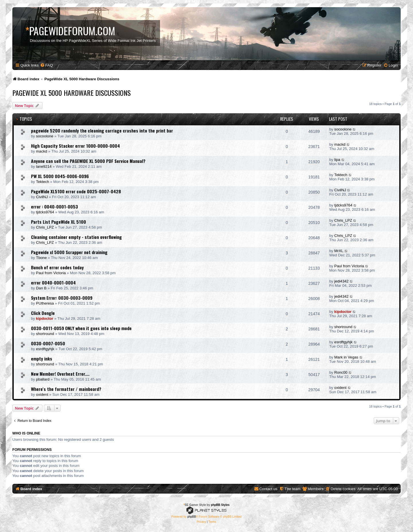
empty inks (42, 358)
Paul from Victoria (51, 273)
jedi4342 (342, 281)
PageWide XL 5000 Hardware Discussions (72, 93)
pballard (43, 379)
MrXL (339, 251)
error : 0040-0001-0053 (54, 206)
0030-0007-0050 (48, 343)
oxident (42, 394)
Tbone (41, 258)
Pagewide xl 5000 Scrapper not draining (69, 252)
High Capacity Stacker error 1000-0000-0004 (75, 146)
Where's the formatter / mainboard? (66, 389)
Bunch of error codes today (57, 267)
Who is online (26, 433)
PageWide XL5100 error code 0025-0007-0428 (76, 191)
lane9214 (44, 166)
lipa (337, 160)
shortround (45, 334)
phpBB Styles (220, 505)
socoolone (45, 136)
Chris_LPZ (45, 227)
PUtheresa (45, 303)
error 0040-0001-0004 (53, 282)
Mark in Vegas (346, 357)
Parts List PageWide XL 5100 (59, 222)
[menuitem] (46, 65)
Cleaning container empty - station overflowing (76, 237)
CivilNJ (42, 197)
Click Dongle (43, 313)
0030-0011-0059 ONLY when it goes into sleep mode (81, 328)
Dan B (41, 288)
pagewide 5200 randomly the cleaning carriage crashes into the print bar (102, 130)
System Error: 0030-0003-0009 (62, 298)
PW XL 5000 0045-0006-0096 (60, 176)
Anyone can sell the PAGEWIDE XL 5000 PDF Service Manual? (88, 161)
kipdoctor (45, 318)
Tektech (43, 182)
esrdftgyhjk (45, 349)
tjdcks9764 (45, 212)
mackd (42, 151)
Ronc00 (341, 372)
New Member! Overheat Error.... (60, 374)
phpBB (192, 517)
